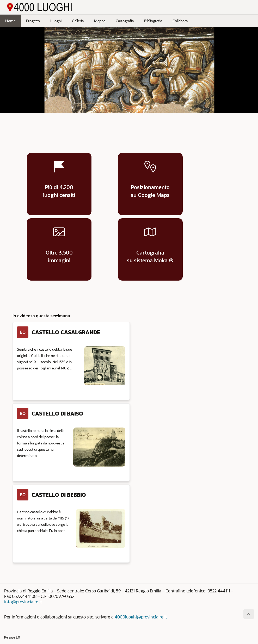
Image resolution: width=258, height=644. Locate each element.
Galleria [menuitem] (78, 21)
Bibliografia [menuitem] (153, 21)
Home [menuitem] (10, 21)
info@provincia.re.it (23, 602)
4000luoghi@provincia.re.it (141, 617)
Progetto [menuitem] (33, 21)
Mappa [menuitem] (100, 21)
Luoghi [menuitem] (56, 21)
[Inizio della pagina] (249, 614)
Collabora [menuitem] (180, 21)
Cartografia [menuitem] (125, 21)
